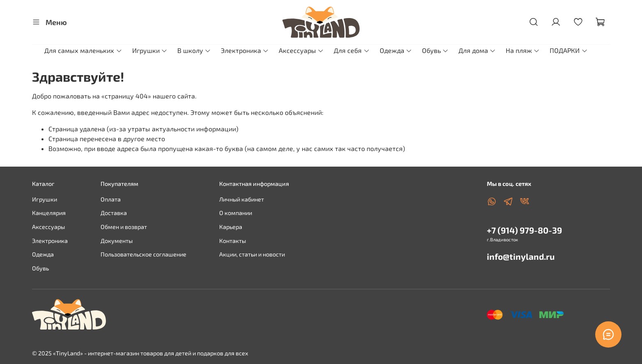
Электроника (245, 50)
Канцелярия (49, 213)
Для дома (477, 50)
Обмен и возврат (124, 227)
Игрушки (150, 50)
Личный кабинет (242, 199)
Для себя (352, 50)
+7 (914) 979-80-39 (524, 230)
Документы (117, 241)
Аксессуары (301, 50)
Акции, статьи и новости (252, 254)
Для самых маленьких (83, 50)
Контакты (233, 241)
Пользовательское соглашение (143, 254)
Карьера (231, 227)
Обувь (435, 50)
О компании (236, 213)
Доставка (114, 213)
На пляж (523, 50)
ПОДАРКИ (569, 50)
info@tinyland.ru (521, 256)
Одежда (396, 50)
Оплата (111, 199)
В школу (194, 50)
